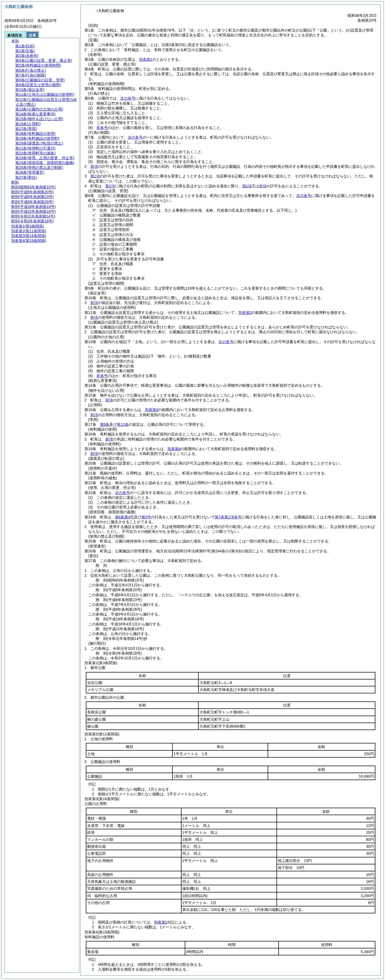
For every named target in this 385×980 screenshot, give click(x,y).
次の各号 (128, 98)
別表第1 (146, 59)
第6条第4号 (125, 517)
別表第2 (245, 313)
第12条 (123, 424)
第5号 (146, 517)
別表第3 (152, 410)
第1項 (95, 176)
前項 (94, 166)
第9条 (105, 424)
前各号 (102, 128)
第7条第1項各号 (228, 517)
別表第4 (174, 449)
